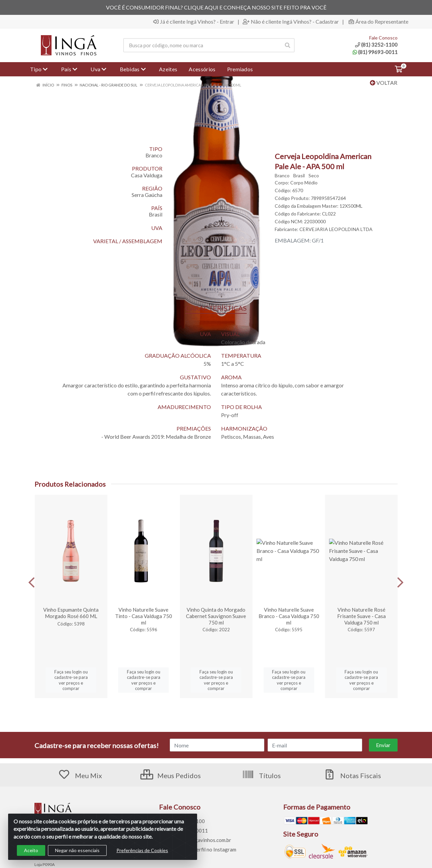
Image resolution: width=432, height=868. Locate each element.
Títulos (261, 775)
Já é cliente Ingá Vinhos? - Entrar (194, 22)
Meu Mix (80, 775)
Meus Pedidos (171, 775)
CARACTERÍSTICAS (216, 308)
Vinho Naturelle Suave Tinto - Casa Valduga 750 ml (144, 616)
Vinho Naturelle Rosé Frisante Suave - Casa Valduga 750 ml (361, 616)
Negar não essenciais (77, 850)
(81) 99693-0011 (375, 52)
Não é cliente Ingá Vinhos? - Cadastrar (291, 22)
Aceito (31, 850)
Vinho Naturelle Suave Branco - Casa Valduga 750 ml (289, 616)
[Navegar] (32, 583)
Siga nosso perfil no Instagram (198, 849)
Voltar (384, 83)
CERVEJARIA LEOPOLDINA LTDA (336, 229)
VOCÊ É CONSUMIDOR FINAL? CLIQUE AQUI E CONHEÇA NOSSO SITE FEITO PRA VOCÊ (216, 7)
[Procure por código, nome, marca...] (202, 45)
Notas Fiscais (352, 775)
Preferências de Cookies (142, 850)
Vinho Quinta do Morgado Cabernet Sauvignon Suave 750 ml (216, 616)
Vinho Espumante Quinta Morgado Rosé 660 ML (71, 613)
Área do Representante (379, 22)
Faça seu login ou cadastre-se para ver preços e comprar (71, 680)
